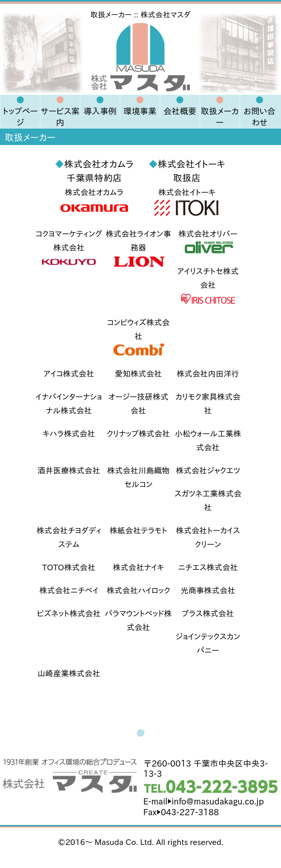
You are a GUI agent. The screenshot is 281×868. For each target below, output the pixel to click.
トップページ (20, 117)
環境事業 (140, 111)
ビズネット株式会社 (69, 614)
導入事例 (100, 111)
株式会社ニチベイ (69, 591)
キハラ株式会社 (69, 434)
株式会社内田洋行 (208, 374)
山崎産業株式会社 (69, 674)
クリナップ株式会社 (138, 434)
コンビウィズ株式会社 (138, 338)
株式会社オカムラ (94, 203)
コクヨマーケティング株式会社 (69, 249)
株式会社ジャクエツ (208, 471)
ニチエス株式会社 (208, 567)
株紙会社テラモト (138, 531)
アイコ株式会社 (69, 374)
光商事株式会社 (208, 591)
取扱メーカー (220, 117)
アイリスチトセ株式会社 (208, 287)
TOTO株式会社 (69, 567)
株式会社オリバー (208, 242)
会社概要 (180, 111)
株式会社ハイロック (138, 591)
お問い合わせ (260, 117)
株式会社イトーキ (187, 203)
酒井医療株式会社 (69, 471)
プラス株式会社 (208, 614)
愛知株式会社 (138, 374)
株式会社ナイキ (138, 567)
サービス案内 (60, 117)
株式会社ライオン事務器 (138, 249)
